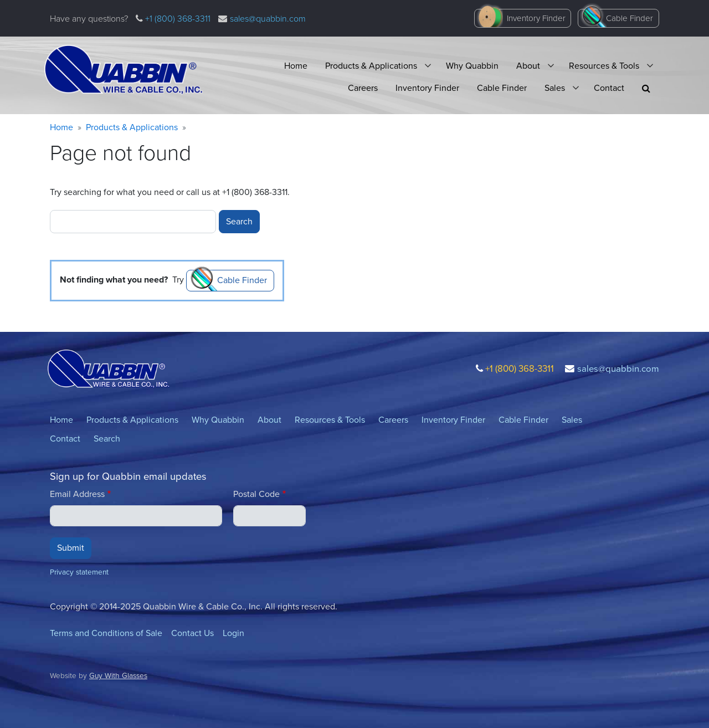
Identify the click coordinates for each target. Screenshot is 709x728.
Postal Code (256, 494)
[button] (646, 88)
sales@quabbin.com (268, 19)
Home (296, 66)
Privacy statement (79, 572)
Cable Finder (630, 18)
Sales (555, 88)
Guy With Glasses (118, 675)
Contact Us (192, 633)
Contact (609, 88)
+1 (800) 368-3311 (177, 19)
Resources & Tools (604, 66)
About (528, 66)
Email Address (77, 494)
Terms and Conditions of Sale (106, 633)
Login (233, 633)
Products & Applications (371, 66)
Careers (363, 88)
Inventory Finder (536, 18)
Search (107, 439)
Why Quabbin (472, 66)
